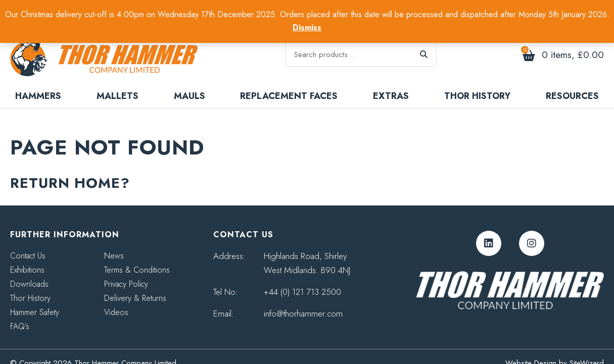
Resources (572, 83)
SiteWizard (587, 350)
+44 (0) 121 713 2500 (302, 279)
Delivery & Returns (135, 285)
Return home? (70, 170)
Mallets (117, 83)
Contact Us (28, 243)
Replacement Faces (289, 83)
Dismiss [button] (307, 28)
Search (424, 48)
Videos (116, 299)
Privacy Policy (126, 271)
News (114, 243)
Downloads (29, 271)
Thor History (477, 83)
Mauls (190, 83)
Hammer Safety (35, 299)
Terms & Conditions (137, 257)
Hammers (38, 83)
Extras (391, 83)
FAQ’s (20, 313)
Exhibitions (27, 257)
